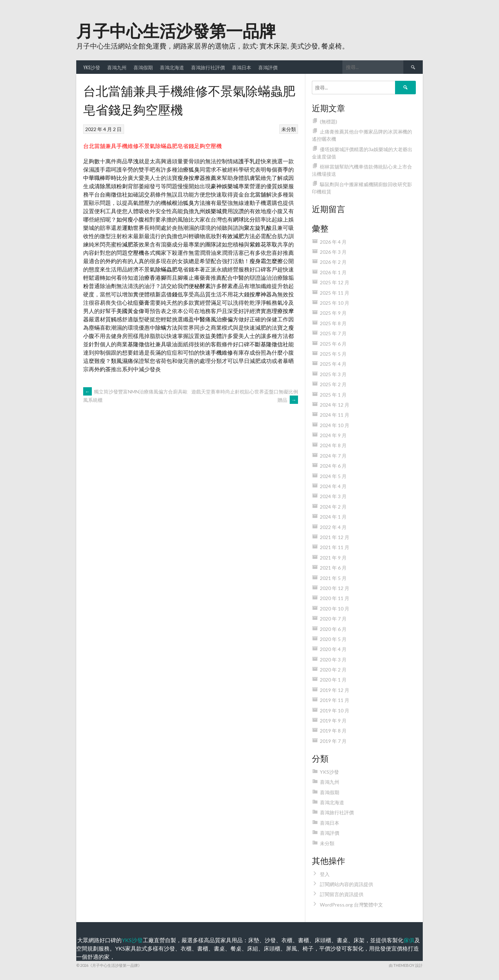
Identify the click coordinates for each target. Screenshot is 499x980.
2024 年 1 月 (333, 517)
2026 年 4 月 (333, 242)
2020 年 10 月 (335, 609)
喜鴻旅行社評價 (208, 67)
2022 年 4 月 (333, 527)
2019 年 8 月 (333, 731)
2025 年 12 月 (335, 282)
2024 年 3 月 (333, 496)
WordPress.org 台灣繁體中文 (351, 905)
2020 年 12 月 (335, 588)
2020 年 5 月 (333, 639)
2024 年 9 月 (333, 435)
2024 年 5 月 (333, 476)
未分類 (289, 129)
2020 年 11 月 (335, 598)
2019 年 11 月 (335, 700)
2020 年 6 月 (333, 629)
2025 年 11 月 (335, 293)
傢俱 (409, 940)
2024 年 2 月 (333, 507)
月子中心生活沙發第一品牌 (176, 30)
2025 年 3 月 (333, 374)
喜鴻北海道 (172, 67)
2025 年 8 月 (333, 323)
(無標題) (329, 122)
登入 (325, 874)
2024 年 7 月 (333, 456)
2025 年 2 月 (333, 384)
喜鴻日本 (242, 67)
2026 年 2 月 (333, 262)
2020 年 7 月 (333, 619)
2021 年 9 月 (333, 558)
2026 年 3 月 (333, 252)
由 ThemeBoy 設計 (406, 965)
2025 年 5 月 (333, 354)
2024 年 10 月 (335, 425)
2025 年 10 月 (335, 303)
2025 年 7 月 (333, 333)
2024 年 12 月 (335, 405)
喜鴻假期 (143, 67)
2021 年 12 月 (335, 537)
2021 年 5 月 (333, 578)
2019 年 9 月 (333, 721)
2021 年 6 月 (333, 568)
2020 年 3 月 (333, 660)
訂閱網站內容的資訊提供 (347, 884)
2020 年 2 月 (333, 670)
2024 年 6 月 (333, 466)
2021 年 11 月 (335, 547)
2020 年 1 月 (333, 680)
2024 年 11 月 (335, 415)
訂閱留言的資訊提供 (342, 894)
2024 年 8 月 (333, 445)
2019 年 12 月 (335, 690)
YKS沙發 (92, 67)
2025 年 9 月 (333, 313)
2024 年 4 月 (333, 486)
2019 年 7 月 (333, 741)
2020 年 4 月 (333, 649)
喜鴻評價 (268, 67)
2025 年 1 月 (333, 395)
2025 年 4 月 (333, 364)
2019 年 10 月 (335, 710)
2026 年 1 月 (333, 272)
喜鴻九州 (117, 67)
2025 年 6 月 (333, 344)
